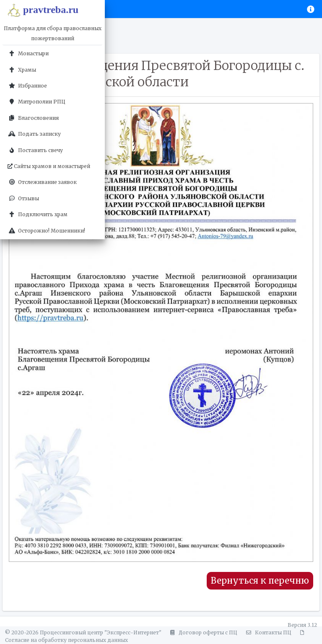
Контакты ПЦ (267, 632)
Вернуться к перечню (260, 581)
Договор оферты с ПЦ (203, 632)
